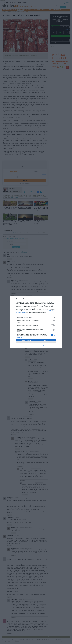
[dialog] (36, 322)
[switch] (53, 321)
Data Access (36, 345)
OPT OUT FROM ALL (26, 340)
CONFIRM (46, 340)
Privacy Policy (44, 345)
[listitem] (36, 318)
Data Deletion (28, 345)
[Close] (60, 299)
